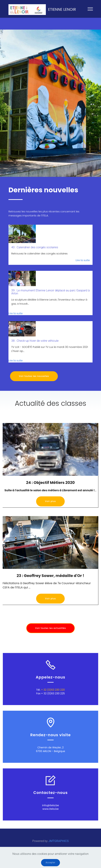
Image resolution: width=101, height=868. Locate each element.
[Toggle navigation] (90, 9)
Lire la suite (83, 260)
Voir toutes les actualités (50, 628)
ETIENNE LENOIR (62, 10)
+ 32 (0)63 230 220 (53, 690)
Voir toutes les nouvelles (34, 376)
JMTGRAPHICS (58, 841)
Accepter (50, 863)
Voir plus (50, 501)
